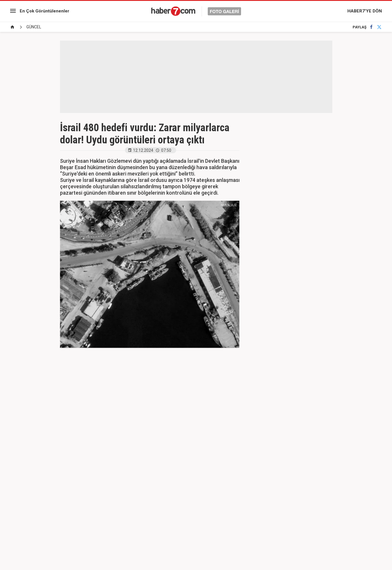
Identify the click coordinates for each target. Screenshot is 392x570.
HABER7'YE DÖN (365, 11)
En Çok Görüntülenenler (44, 11)
